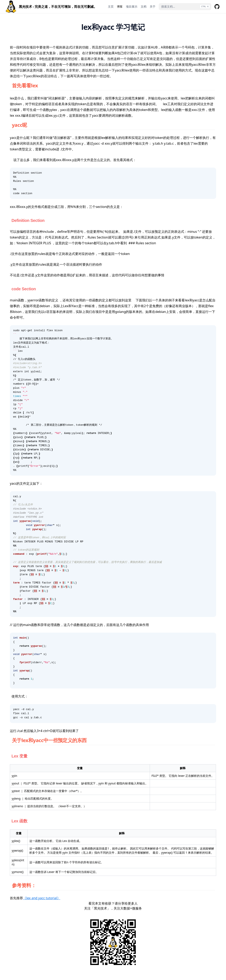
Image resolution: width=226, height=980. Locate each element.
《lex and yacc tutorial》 (42, 898)
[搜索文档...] (185, 7)
